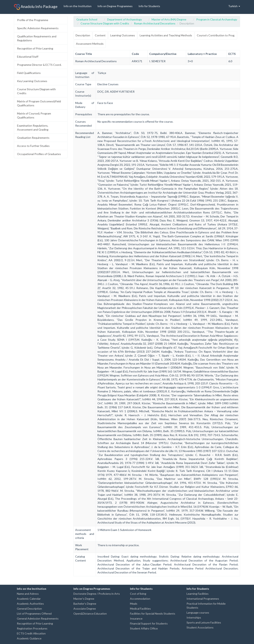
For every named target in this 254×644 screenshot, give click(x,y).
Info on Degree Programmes (115, 6)
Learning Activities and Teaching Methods (166, 35)
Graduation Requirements (33, 138)
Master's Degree (84, 599)
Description (83, 35)
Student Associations (200, 627)
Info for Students (149, 6)
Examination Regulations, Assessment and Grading (33, 128)
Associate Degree (85, 609)
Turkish (234, 6)
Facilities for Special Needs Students (153, 613)
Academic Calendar (29, 599)
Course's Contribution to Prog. (216, 35)
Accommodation (140, 599)
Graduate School (87, 19)
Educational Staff (28, 57)
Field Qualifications (29, 73)
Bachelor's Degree (85, 604)
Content (100, 35)
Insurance (136, 618)
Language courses (198, 612)
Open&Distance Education (90, 613)
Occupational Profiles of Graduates (39, 154)
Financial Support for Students (149, 623)
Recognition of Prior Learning (35, 48)
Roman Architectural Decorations (155, 23)
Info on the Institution (77, 6)
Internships (194, 617)
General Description (29, 609)
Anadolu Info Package (36, 7)
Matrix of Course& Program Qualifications (34, 115)
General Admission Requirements (38, 618)
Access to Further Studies (33, 146)
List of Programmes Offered (34, 613)
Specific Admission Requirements (38, 28)
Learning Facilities (198, 594)
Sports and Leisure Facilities (204, 622)
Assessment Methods (90, 44)
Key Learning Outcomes (32, 81)
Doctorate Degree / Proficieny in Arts (97, 594)
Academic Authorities (30, 604)
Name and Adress (28, 594)
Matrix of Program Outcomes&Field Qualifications (39, 103)
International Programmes (203, 599)
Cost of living (138, 594)
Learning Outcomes (123, 35)
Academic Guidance (29, 638)
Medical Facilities (140, 609)
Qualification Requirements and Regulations (37, 38)
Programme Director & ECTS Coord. (39, 65)
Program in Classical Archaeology (217, 19)
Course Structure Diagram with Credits (36, 91)
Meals (134, 604)
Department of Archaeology (125, 19)
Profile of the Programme (33, 20)
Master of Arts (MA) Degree (169, 19)
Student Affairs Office (144, 628)
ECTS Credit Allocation (31, 633)
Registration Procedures (32, 628)
